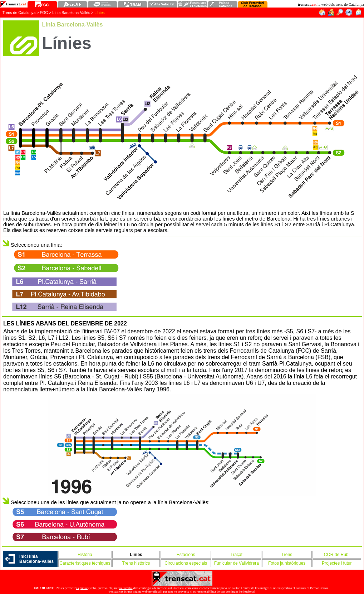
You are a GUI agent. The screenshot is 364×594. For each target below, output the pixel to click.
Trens (287, 555)
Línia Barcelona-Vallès (72, 13)
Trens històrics (136, 563)
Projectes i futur (337, 563)
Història (85, 555)
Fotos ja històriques (287, 563)
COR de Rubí (337, 555)
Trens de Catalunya (19, 13)
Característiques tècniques (85, 563)
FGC (44, 13)
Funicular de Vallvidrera (237, 563)
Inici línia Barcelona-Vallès (36, 559)
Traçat (237, 555)
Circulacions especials (186, 563)
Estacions (186, 555)
